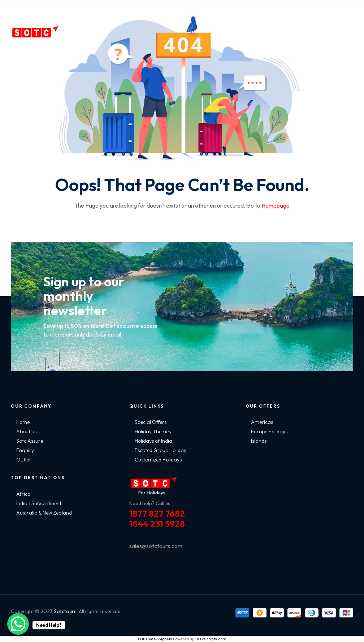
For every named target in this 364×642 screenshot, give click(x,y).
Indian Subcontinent (39, 503)
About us (26, 431)
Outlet (23, 460)
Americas (262, 422)
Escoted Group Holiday (161, 450)
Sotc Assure (30, 441)
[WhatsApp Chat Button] (18, 624)
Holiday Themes (153, 431)
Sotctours (65, 611)
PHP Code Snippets (155, 639)
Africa (23, 494)
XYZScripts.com (211, 639)
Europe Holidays (269, 431)
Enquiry (25, 450)
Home (23, 422)
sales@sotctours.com (156, 546)
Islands (259, 441)
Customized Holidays (158, 460)
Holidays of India (153, 441)
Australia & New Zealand (44, 513)
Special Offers (151, 422)
